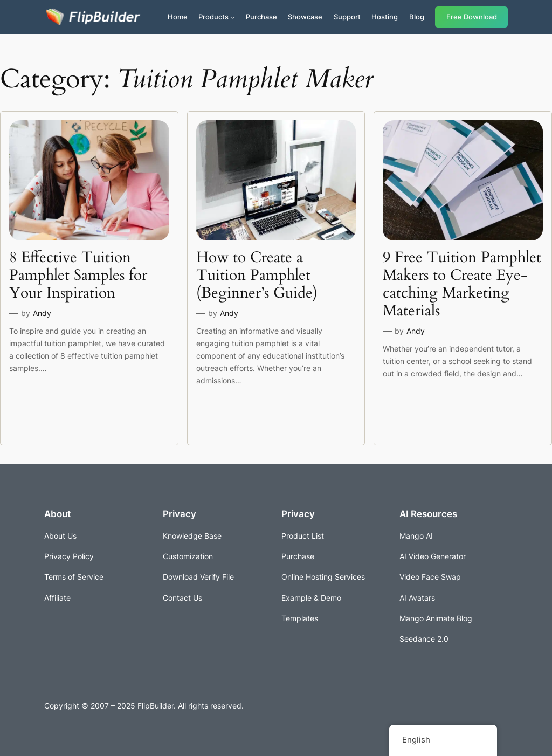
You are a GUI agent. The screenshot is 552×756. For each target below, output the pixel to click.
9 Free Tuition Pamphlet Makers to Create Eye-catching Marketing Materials (462, 284)
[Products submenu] (233, 17)
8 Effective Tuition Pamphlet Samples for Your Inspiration (78, 275)
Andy (42, 313)
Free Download (472, 17)
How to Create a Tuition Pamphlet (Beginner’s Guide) (257, 275)
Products (213, 17)
